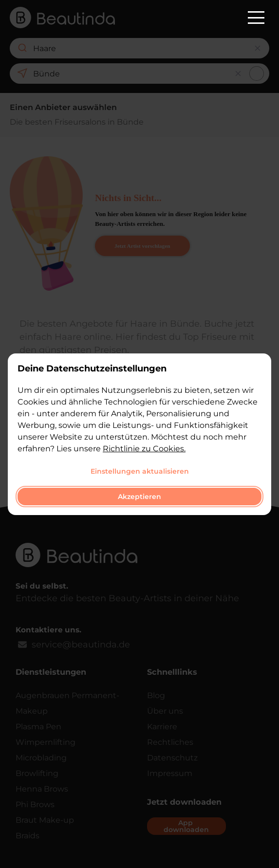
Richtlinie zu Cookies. (144, 449)
